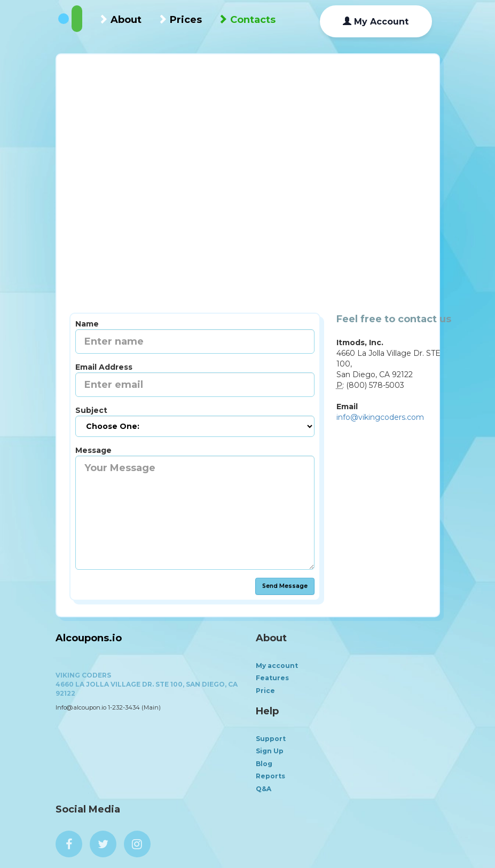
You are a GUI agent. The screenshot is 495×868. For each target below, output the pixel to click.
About (120, 20)
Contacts (247, 20)
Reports (270, 776)
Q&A (264, 789)
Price (265, 691)
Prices (180, 20)
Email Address (104, 367)
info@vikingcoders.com (380, 417)
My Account (376, 22)
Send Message (285, 586)
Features (272, 678)
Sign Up (270, 751)
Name (87, 324)
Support (271, 739)
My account (277, 666)
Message (93, 450)
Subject (91, 410)
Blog (264, 764)
